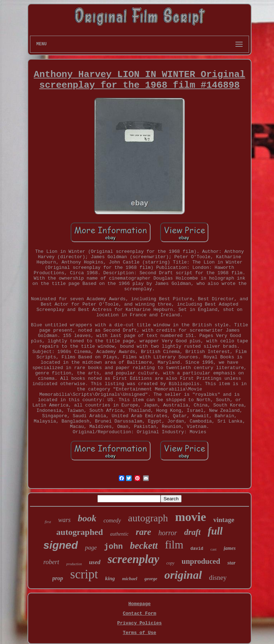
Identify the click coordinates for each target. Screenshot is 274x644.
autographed (80, 532)
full (215, 531)
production (74, 564)
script (84, 574)
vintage (224, 520)
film (174, 545)
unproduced (201, 561)
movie (191, 517)
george (151, 579)
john (113, 547)
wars (64, 520)
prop (58, 578)
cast (214, 549)
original (183, 575)
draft (192, 532)
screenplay (134, 559)
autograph (148, 518)
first (48, 522)
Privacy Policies (140, 623)
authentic (119, 534)
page (91, 548)
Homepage (139, 604)
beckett (144, 546)
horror (168, 533)
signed (61, 545)
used (95, 562)
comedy (112, 520)
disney (218, 577)
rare (144, 532)
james (230, 548)
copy (170, 563)
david (197, 549)
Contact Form (139, 614)
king (110, 578)
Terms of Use (139, 633)
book (87, 518)
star (231, 563)
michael (130, 579)
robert (51, 562)
